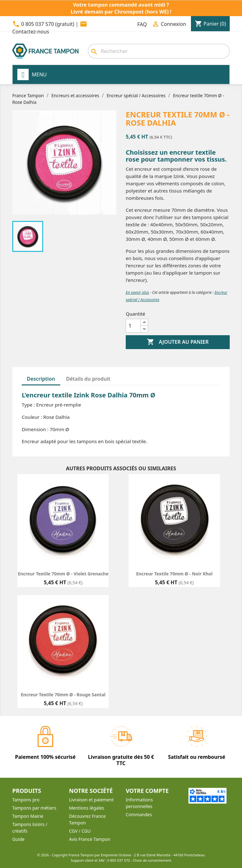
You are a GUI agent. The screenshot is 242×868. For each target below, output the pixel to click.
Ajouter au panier (178, 342)
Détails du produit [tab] (88, 379)
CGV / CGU (80, 831)
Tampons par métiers (34, 808)
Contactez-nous (31, 32)
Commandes (139, 814)
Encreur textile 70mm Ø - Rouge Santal (63, 695)
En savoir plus (137, 292)
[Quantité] (133, 326)
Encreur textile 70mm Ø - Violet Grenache (63, 574)
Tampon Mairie (28, 816)
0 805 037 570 (119, 860)
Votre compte (147, 791)
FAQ (142, 24)
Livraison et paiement (91, 800)
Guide (18, 839)
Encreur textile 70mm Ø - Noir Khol (174, 574)
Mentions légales (87, 808)
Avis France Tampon (90, 839)
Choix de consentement (152, 860)
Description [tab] (41, 379)
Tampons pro (26, 800)
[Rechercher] (159, 51)
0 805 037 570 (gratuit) (48, 24)
